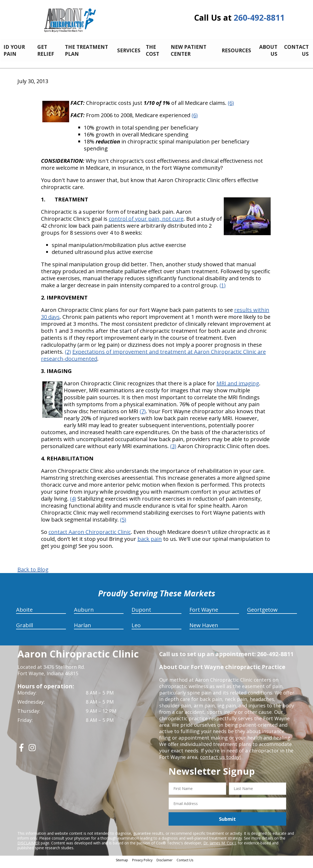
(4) (73, 503)
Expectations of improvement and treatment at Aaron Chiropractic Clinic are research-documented (153, 359)
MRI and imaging (238, 387)
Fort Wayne (204, 614)
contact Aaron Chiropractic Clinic (90, 536)
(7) (143, 415)
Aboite (24, 614)
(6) (231, 107)
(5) (123, 524)
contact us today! (220, 761)
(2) (68, 356)
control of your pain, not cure (146, 223)
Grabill (25, 629)
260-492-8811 (259, 18)
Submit (227, 823)
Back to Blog (33, 574)
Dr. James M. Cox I (219, 847)
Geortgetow (262, 614)
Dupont (141, 614)
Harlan (83, 629)
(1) (223, 289)
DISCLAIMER (29, 847)
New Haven (204, 629)
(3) (173, 450)
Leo (136, 629)
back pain (150, 543)
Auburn (84, 614)
